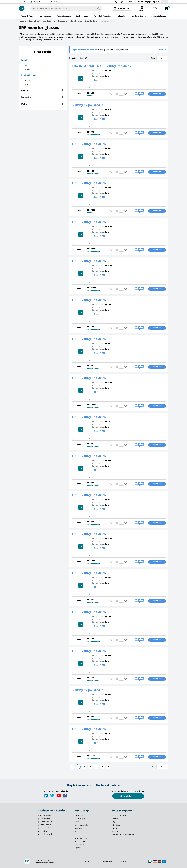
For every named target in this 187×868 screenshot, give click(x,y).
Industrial (44, 831)
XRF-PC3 (107, 110)
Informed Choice (81, 838)
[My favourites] (155, 8)
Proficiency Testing (47, 834)
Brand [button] (42, 60)
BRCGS (77, 835)
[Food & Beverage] (38, 822)
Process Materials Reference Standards (77, 21)
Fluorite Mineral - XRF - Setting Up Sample (102, 66)
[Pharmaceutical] (38, 819)
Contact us (69, 2)
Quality (33, 2)
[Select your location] (165, 2)
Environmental (45, 825)
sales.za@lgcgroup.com (150, 2)
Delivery (115, 828)
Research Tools (46, 815)
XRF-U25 (107, 617)
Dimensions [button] (42, 97)
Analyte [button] (42, 90)
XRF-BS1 (107, 461)
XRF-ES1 (107, 500)
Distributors (117, 825)
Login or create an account (84, 50)
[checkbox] (23, 66)
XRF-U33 (107, 305)
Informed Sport (81, 841)
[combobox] (66, 8)
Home (21, 21)
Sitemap (115, 832)
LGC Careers (80, 822)
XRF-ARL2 (108, 188)
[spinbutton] (121, 94)
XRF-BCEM (108, 227)
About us (24, 2)
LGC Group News (81, 819)
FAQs (114, 822)
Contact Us (116, 819)
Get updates (127, 796)
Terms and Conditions (91, 862)
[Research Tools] (38, 816)
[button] (126, 94)
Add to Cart (157, 94)
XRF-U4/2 (108, 734)
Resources (43, 2)
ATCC (77, 832)
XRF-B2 (107, 344)
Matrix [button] (42, 104)
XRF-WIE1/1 (109, 383)
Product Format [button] (42, 75)
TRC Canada (79, 844)
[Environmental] (38, 825)
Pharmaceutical (46, 819)
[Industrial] (38, 831)
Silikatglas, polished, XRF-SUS (93, 105)
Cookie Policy (121, 862)
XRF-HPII (107, 149)
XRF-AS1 (107, 578)
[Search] (98, 8)
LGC (99, 73)
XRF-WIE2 (108, 539)
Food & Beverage (46, 822)
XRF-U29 (107, 71)
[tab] (43, 60)
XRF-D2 (107, 422)
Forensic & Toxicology (48, 828)
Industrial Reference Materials (41, 21)
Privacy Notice (108, 862)
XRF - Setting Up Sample (89, 144)
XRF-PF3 (107, 695)
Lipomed (78, 848)
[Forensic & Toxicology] (38, 828)
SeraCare (78, 828)
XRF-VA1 (107, 656)
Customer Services (119, 815)
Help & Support (56, 2)
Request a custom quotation (123, 835)
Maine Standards (81, 825)
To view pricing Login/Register (138, 94)
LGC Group (79, 815)
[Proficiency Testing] (38, 834)
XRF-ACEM (108, 266)
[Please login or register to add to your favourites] (112, 94)
